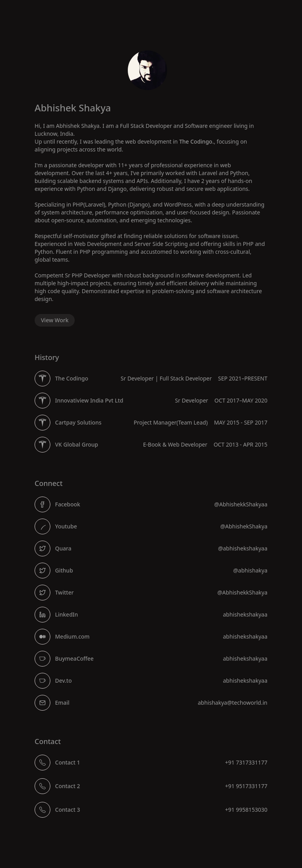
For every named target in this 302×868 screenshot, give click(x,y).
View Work (55, 320)
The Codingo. (197, 141)
